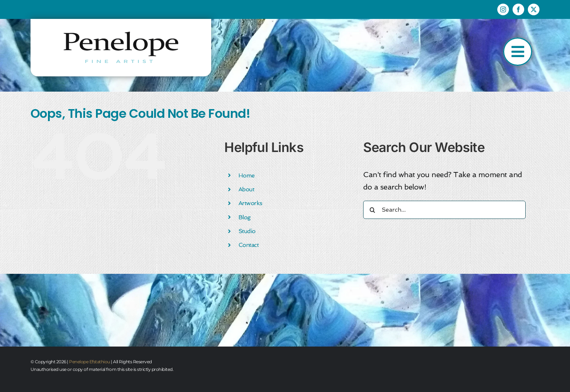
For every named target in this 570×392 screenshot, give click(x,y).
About (246, 189)
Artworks (250, 203)
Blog (245, 217)
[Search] (372, 210)
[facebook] (518, 9)
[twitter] (534, 9)
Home (247, 175)
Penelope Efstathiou (90, 362)
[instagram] (503, 9)
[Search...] (444, 210)
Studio (247, 231)
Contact (249, 245)
